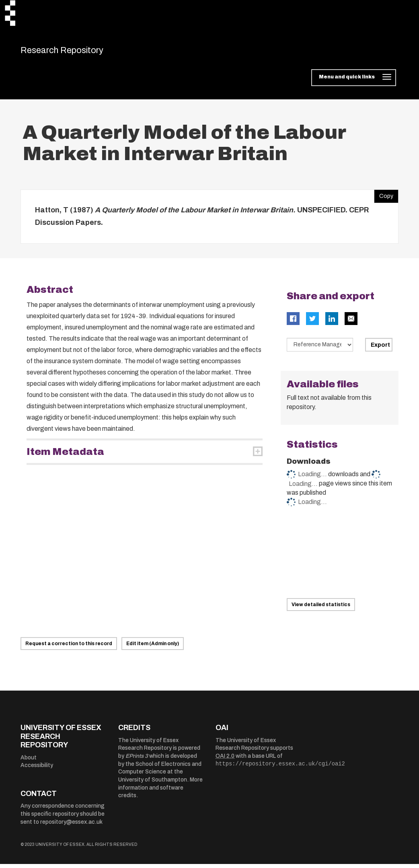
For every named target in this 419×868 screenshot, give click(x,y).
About (29, 762)
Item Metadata (65, 456)
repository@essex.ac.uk (71, 826)
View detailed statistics (321, 609)
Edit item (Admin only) (153, 648)
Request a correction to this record (69, 648)
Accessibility (37, 770)
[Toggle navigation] (354, 82)
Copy (384, 198)
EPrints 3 (137, 760)
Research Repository (77, 52)
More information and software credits (160, 792)
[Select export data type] (320, 349)
